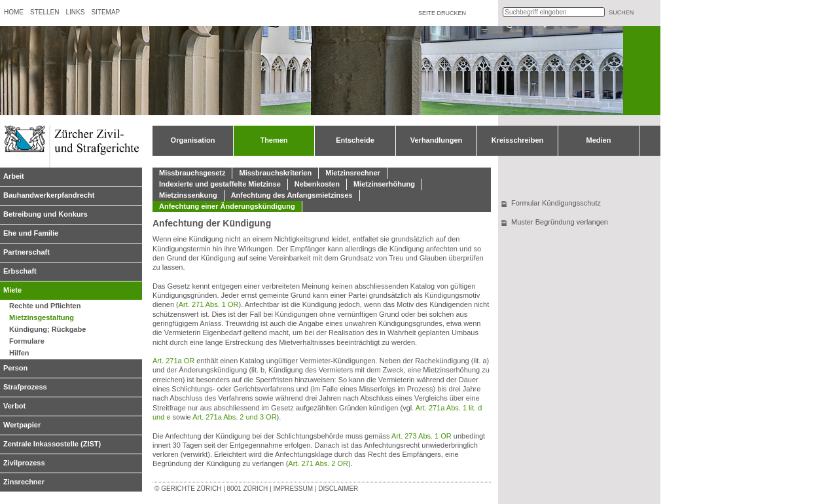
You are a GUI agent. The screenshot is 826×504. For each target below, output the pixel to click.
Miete (12, 290)
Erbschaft (20, 271)
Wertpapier (22, 425)
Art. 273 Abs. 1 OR (422, 436)
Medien (599, 140)
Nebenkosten (317, 184)
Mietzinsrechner (353, 173)
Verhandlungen (436, 140)
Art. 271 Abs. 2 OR (318, 463)
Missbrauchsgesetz (192, 173)
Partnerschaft (27, 252)
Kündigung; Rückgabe (47, 329)
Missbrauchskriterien (275, 173)
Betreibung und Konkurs (45, 214)
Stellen (45, 12)
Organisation (193, 140)
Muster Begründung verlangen (560, 222)
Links (75, 12)
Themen (274, 140)
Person (15, 368)
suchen (621, 12)
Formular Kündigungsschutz (556, 203)
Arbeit (14, 176)
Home (14, 12)
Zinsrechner (24, 482)
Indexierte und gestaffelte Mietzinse (220, 184)
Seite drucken (442, 13)
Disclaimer (338, 489)
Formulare (27, 341)
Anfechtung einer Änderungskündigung (227, 206)
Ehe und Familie (31, 233)
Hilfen (19, 353)
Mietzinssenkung (188, 195)
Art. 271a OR (173, 361)
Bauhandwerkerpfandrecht (49, 195)
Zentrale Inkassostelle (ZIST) (52, 444)
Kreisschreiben (517, 140)
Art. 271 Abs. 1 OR (209, 304)
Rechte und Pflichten (45, 306)
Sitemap (105, 12)
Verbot (14, 406)
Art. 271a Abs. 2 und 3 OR (234, 417)
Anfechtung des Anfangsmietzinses (292, 195)
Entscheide (355, 140)
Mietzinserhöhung (384, 184)
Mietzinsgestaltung (42, 317)
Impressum (293, 489)
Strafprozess (25, 387)
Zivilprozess (24, 463)
